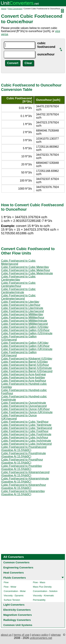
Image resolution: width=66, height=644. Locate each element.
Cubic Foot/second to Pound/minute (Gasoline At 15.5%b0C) (23, 455)
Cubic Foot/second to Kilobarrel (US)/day (27, 359)
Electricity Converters (17, 610)
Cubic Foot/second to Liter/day (20, 302)
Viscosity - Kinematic (43, 596)
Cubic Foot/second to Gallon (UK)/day (25, 343)
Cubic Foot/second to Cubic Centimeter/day (18, 278)
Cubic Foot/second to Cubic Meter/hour (26, 270)
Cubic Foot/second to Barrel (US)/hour (25, 365)
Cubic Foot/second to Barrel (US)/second (27, 371)
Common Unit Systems (18, 625)
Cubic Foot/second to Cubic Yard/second (26, 428)
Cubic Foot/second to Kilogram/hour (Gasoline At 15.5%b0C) (23, 486)
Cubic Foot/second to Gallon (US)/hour (25, 330)
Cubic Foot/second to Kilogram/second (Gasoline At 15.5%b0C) (25, 474)
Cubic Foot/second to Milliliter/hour (23, 318)
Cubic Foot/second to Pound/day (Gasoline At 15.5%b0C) (21, 467)
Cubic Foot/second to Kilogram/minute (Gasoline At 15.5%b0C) (25, 480)
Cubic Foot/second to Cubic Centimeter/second (18, 297)
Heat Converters (14, 573)
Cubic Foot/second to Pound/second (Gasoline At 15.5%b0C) (24, 449)
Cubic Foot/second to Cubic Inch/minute (26, 441)
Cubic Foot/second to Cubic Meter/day (25, 267)
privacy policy (40, 635)
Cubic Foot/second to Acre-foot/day (23, 378)
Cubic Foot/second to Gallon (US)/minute (27, 333)
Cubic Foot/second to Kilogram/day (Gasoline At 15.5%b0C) (23, 493)
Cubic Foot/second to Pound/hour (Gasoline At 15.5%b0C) (22, 461)
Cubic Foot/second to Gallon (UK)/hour (25, 346)
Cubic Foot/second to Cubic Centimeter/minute (18, 291)
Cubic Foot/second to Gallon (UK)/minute (27, 349)
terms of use (22, 635)
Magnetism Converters (18, 615)
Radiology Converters (17, 620)
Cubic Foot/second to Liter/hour (21, 305)
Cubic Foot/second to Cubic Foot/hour (25, 431)
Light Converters (14, 605)
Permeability (39, 600)
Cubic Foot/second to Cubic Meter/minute (27, 273)
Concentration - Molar (15, 591)
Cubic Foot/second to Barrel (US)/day (24, 362)
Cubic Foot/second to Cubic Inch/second (26, 444)
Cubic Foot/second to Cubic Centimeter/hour (18, 284)
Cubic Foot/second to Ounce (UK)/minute (27, 412)
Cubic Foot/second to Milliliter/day (22, 314)
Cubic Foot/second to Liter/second (22, 311)
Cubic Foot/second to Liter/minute (22, 308)
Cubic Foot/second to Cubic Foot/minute (26, 434)
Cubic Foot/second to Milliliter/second (24, 324)
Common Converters (16, 562)
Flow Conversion (15, 9)
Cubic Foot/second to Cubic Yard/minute (26, 425)
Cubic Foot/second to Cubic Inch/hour (25, 437)
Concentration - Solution (45, 591)
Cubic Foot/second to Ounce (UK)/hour (25, 409)
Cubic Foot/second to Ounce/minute (23, 403)
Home (4, 9)
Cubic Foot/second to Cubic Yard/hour (25, 422)
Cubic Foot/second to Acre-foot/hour (24, 381)
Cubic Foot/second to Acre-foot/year (23, 374)
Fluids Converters (15, 578)
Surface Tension (12, 600)
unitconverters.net (41, 638)
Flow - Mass (39, 582)
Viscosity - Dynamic (14, 596)
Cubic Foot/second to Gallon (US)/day (25, 327)
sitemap (56, 635)
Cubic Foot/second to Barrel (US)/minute (26, 368)
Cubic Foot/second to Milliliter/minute (24, 321)
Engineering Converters (18, 567)
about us (6, 635)
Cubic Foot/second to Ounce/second (24, 406)
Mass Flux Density (42, 587)
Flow (6, 582)
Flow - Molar (10, 587)
